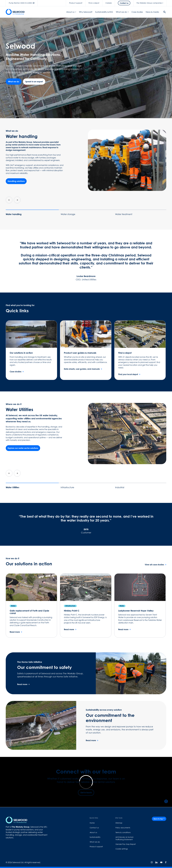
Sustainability (95, 837)
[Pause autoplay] (15, 97)
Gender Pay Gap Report (126, 844)
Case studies (137, 12)
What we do (122, 12)
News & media (152, 12)
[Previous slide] (8, 97)
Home (92, 823)
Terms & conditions (123, 832)
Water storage (68, 214)
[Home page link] (15, 12)
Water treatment (124, 214)
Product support (96, 847)
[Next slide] (32, 97)
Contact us (94, 828)
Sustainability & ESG (104, 12)
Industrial (120, 487)
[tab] (19, 97)
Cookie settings (122, 849)
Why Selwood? (86, 12)
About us (71, 12)
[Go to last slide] (9, 200)
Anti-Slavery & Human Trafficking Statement (125, 838)
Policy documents (123, 828)
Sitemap (119, 823)
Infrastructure (67, 487)
